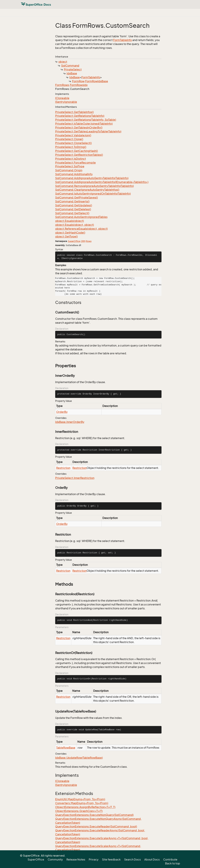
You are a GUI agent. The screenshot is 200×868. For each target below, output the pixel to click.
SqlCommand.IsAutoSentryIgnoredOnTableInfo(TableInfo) (93, 194)
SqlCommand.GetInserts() (72, 201)
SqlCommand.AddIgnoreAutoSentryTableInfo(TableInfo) (92, 178)
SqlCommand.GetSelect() (72, 213)
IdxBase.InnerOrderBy (70, 422)
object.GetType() (66, 236)
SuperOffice (74, 241)
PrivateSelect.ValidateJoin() (73, 135)
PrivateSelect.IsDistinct (71, 159)
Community (55, 859)
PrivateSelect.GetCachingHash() (76, 151)
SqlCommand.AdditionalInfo (74, 174)
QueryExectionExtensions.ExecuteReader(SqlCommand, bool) (96, 826)
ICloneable (62, 98)
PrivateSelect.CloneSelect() (73, 143)
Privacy (94, 859)
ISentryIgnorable (66, 102)
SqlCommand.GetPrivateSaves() (76, 198)
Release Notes (76, 859)
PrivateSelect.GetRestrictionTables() (79, 155)
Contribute (170, 859)
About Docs (152, 859)
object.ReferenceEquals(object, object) (81, 229)
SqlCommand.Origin (69, 170)
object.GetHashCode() (70, 233)
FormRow (78, 81)
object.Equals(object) (70, 221)
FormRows (62, 85)
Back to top (173, 863)
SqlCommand (70, 66)
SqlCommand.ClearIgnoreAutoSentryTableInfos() (87, 190)
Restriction (63, 468)
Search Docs (132, 859)
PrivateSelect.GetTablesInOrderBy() (79, 128)
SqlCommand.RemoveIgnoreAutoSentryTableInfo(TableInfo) (94, 186)
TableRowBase (66, 748)
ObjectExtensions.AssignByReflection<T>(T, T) (85, 807)
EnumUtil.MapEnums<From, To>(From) (80, 799)
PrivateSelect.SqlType (70, 166)
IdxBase (72, 73)
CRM (83, 241)
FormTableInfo (122, 40)
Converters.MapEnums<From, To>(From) (82, 803)
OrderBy (62, 412)
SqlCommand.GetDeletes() (73, 209)
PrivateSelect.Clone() (69, 139)
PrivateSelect (73, 69)
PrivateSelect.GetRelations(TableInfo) (80, 116)
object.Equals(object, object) (75, 225)
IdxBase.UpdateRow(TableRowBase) (79, 758)
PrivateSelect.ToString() (71, 147)
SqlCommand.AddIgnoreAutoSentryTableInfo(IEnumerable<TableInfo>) (102, 182)
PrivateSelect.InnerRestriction (75, 478)
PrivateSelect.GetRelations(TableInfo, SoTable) (86, 120)
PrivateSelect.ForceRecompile (75, 163)
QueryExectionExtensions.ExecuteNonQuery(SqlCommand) (94, 815)
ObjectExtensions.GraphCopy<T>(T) (79, 811)
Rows (89, 241)
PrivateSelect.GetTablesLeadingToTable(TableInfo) (88, 131)
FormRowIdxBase (97, 81)
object (63, 62)
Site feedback (111, 859)
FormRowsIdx (79, 85)
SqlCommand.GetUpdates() (74, 205)
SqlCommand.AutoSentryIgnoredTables (81, 217)
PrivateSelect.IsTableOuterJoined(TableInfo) (84, 124)
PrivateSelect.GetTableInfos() (74, 112)
